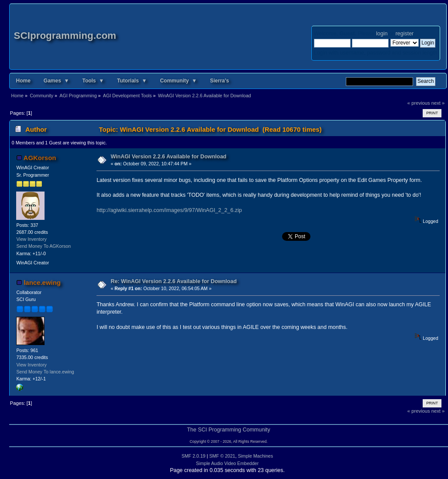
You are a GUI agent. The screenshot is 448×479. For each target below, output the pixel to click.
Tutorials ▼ (132, 81)
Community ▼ (178, 81)
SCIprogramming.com (65, 36)
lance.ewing (42, 282)
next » (438, 103)
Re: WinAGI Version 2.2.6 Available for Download (174, 281)
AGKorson (40, 158)
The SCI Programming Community (229, 430)
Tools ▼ (93, 81)
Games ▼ (57, 81)
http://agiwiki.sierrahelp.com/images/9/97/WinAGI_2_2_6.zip (169, 210)
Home (23, 81)
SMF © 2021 (222, 456)
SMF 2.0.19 (194, 456)
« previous (419, 103)
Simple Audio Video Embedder (227, 463)
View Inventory (31, 239)
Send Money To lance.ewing (45, 372)
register (405, 34)
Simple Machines (256, 456)
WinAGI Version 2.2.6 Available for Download (168, 157)
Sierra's (220, 81)
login (382, 34)
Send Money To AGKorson (43, 246)
